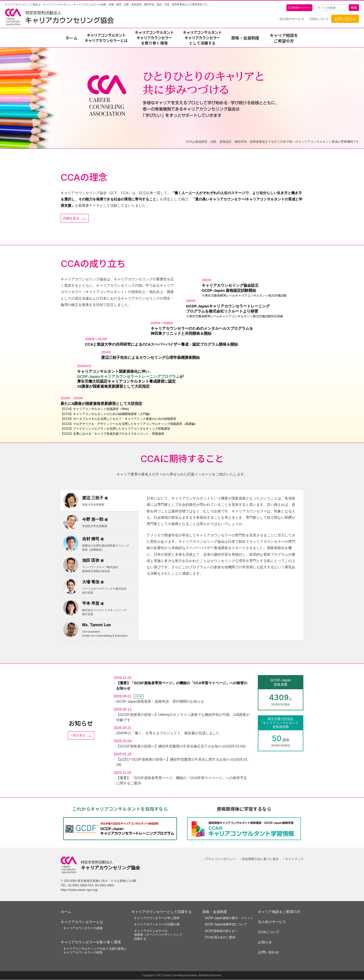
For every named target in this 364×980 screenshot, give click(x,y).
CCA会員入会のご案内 (220, 938)
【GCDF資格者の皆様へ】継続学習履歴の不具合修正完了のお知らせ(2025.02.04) (181, 747)
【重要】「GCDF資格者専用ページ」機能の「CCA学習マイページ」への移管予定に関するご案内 (182, 781)
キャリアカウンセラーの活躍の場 (157, 925)
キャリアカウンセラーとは (82, 922)
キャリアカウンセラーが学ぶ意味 (157, 918)
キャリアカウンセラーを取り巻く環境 (91, 943)
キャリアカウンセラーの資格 (83, 928)
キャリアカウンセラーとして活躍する (162, 912)
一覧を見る (78, 736)
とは (106, 38)
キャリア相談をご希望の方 (284, 38)
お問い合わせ (345, 19)
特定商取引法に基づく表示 (260, 859)
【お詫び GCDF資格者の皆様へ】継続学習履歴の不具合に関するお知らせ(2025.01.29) (182, 763)
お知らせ (265, 943)
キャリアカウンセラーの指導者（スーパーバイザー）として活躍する (158, 935)
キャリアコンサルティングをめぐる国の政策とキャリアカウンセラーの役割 (95, 951)
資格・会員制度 (245, 38)
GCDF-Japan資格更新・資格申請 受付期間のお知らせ (160, 702)
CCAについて (319, 19)
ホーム (72, 38)
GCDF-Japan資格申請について (226, 925)
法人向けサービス (292, 19)
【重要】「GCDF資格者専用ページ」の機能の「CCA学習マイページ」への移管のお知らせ (182, 686)
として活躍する (202, 38)
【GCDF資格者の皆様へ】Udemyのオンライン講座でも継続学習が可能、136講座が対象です (183, 718)
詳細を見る (72, 218)
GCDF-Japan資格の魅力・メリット (229, 918)
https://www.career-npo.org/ (79, 890)
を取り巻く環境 (154, 38)
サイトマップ (294, 859)
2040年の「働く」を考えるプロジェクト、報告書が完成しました (168, 734)
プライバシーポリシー (220, 859)
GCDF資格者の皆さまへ (221, 931)
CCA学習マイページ (299, 8)
